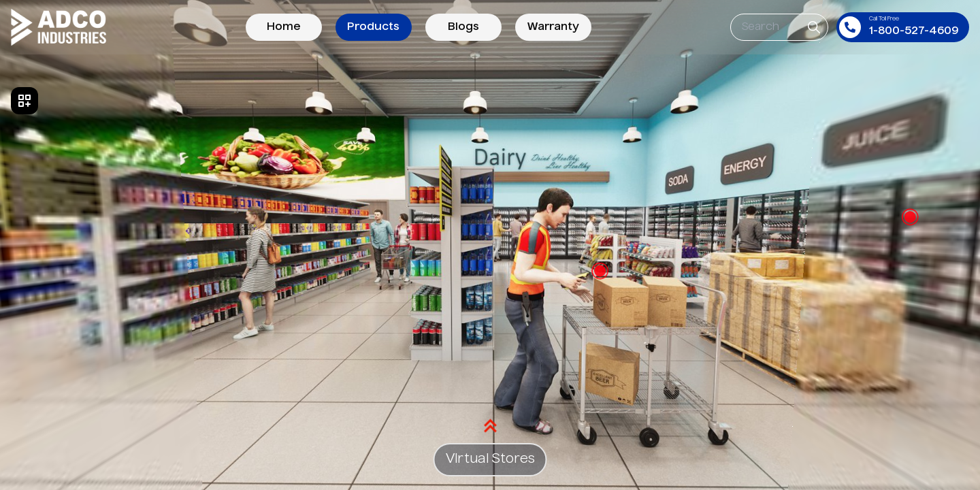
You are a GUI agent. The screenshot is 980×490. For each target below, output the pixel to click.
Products (373, 27)
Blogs (463, 27)
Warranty (553, 27)
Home (284, 27)
